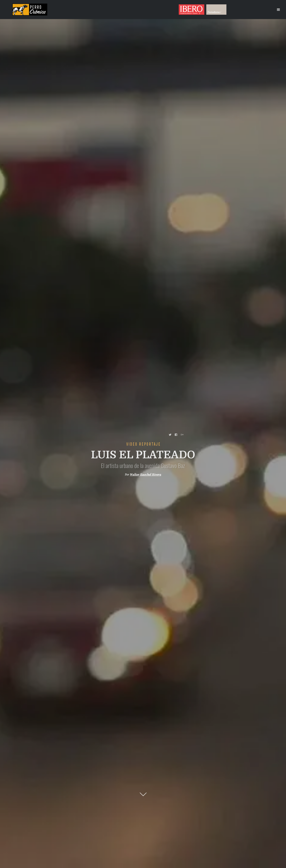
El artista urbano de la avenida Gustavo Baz (143, 465)
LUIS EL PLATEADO (143, 455)
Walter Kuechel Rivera (146, 475)
